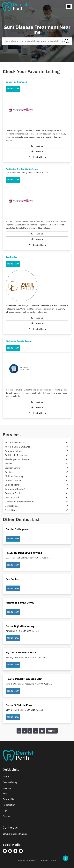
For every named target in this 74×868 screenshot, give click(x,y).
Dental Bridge (12, 506)
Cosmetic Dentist (14, 493)
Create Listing (10, 782)
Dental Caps (11, 510)
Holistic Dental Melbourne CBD (24, 679)
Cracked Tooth (12, 497)
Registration (9, 805)
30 (42, 731)
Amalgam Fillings (13, 451)
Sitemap (7, 816)
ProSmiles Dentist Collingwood (22, 169)
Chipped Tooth (12, 485)
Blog (5, 794)
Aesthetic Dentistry (15, 442)
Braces (8, 464)
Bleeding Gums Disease (17, 459)
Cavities (9, 472)
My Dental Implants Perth (21, 652)
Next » (52, 731)
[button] (13, 539)
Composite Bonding (15, 489)
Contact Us (8, 799)
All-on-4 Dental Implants (17, 447)
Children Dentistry (14, 476)
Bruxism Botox (12, 468)
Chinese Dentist (13, 480)
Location (7, 788)
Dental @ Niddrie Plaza (19, 705)
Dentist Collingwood (16, 82)
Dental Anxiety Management (19, 502)
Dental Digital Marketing (20, 626)
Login (5, 810)
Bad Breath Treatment (16, 455)
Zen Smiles (11, 257)
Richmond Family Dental (19, 341)
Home (6, 777)
